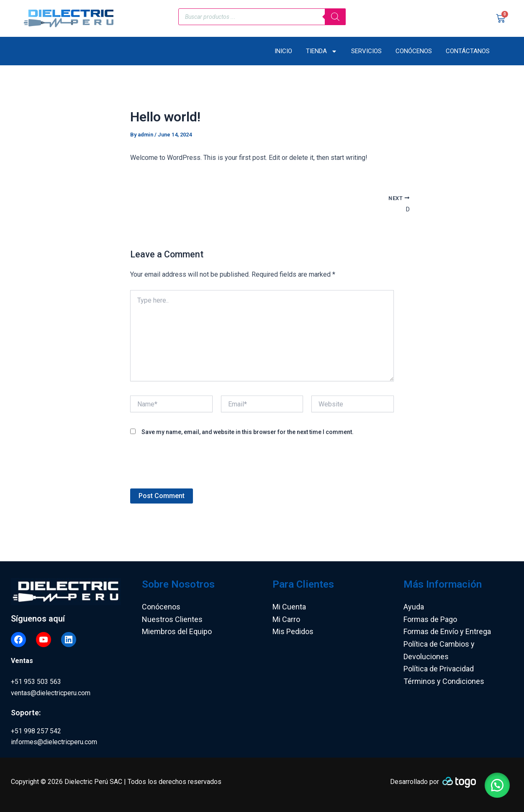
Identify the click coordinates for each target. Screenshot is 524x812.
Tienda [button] (322, 51)
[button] (495, 783)
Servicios (366, 51)
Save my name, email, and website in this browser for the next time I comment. (248, 433)
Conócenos (414, 51)
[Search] (335, 17)
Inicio (283, 51)
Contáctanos (468, 51)
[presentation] (194, 469)
